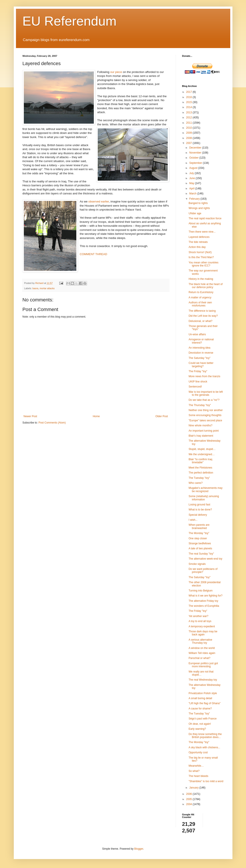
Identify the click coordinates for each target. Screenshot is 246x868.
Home (96, 416)
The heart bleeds (198, 776)
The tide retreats (198, 242)
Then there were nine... (202, 232)
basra (35, 288)
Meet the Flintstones (200, 468)
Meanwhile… (196, 766)
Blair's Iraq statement (201, 436)
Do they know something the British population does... (205, 736)
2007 (189, 143)
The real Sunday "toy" (201, 554)
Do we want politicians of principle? (203, 571)
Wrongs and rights (199, 208)
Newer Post (30, 416)
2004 (189, 804)
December (196, 148)
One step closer (198, 538)
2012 (189, 118)
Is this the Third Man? (201, 257)
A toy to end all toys (200, 621)
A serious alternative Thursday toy (200, 641)
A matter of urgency (200, 297)
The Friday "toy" (198, 371)
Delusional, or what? (200, 321)
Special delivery (198, 515)
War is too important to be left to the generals (206, 393)
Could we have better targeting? (201, 365)
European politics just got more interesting (203, 665)
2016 (189, 97)
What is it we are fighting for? (205, 596)
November (196, 153)
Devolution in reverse (201, 353)
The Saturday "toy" (199, 358)
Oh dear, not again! (200, 724)
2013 (189, 112)
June (192, 178)
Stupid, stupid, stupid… (202, 449)
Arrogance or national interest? (201, 341)
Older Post (162, 416)
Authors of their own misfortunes (200, 304)
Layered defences (199, 237)
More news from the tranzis (204, 376)
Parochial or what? (199, 658)
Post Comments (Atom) (52, 423)
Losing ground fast (199, 505)
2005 (189, 799)
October (194, 158)
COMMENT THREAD (94, 254)
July (192, 173)
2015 (189, 102)
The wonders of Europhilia (204, 606)
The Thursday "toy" (200, 405)
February (195, 199)
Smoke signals (197, 564)
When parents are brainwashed (199, 526)
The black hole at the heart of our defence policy (205, 286)
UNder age (195, 213)
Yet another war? (198, 616)
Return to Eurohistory (201, 292)
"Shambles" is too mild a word (206, 781)
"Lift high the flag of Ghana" (204, 703)
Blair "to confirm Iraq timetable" (200, 461)
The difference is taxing (202, 311)
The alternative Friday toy (203, 601)
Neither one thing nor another (206, 410)
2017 (189, 92)
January (194, 788)
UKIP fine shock (198, 382)
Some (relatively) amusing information (204, 498)
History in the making (201, 279)
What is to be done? (200, 510)
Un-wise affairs (197, 334)
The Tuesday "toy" (199, 478)
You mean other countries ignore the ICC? (203, 264)
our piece (116, 72)
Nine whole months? (200, 425)
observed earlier (99, 201)
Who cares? (195, 483)
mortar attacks (47, 288)
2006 (189, 794)
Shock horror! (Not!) (200, 252)
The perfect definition (201, 473)
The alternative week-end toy (205, 559)
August (194, 168)
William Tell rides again (202, 653)
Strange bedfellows (200, 543)
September (196, 163)
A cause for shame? (200, 709)
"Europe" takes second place (205, 420)
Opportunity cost (198, 752)
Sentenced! (195, 387)
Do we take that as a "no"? (204, 400)
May (192, 183)
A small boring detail (200, 698)
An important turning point (203, 431)
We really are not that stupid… (201, 673)
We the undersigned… (202, 454)
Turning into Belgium (201, 591)
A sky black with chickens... (204, 747)
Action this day (197, 247)
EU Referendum (70, 21)
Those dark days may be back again (203, 633)
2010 (189, 128)
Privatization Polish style (203, 693)
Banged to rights (198, 203)
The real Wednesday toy (203, 680)
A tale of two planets (200, 548)
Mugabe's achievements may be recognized (205, 489)
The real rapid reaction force (205, 218)
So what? (194, 771)
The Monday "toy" (199, 533)
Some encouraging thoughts (205, 415)
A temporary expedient (202, 626)
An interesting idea (199, 348)
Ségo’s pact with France (202, 719)
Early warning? (197, 729)
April (192, 188)
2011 (189, 123)
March (193, 194)
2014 (189, 107)
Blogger (139, 849)
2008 (189, 138)
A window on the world (202, 648)
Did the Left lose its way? (203, 316)
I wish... (193, 520)
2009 (189, 133)
